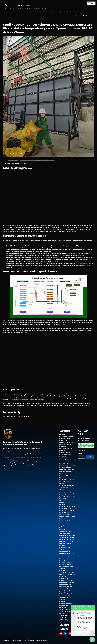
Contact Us (81, 451)
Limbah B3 (36, 160)
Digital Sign (63, 450)
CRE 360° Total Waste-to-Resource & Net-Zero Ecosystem (67, 444)
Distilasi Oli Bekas (65, 452)
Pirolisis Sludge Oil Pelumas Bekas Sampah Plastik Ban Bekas (67, 553)
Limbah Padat (43, 160)
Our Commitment (65, 534)
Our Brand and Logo (66, 532)
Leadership (63, 607)
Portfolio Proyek (64, 557)
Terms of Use (63, 619)
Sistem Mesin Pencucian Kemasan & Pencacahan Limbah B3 (67, 574)
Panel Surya (63, 458)
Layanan (62, 505)
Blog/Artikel (63, 441)
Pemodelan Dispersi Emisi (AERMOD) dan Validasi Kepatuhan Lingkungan (67, 538)
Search (80, 454)
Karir (61, 501)
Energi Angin (63, 456)
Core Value (63, 600)
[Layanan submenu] (35, 12)
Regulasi (62, 571)
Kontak (62, 503)
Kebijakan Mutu (64, 606)
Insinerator (29, 160)
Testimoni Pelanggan (66, 621)
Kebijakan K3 (63, 602)
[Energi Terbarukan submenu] (49, 12)
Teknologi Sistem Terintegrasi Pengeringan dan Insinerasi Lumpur (67, 594)
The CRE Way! (64, 615)
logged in (14, 416)
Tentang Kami (64, 598)
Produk (62, 559)
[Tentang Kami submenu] (20, 12)
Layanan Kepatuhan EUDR (67, 507)
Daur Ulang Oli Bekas (66, 448)
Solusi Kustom (64, 578)
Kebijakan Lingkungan (66, 604)
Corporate (23, 160)
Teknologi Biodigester (66, 590)
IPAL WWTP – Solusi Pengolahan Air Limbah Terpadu (66, 567)
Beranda (62, 435)
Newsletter (63, 530)
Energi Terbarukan (65, 454)
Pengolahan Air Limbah (66, 541)
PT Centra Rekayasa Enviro (20, 5)
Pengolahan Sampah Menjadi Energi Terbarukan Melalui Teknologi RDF (68, 466)
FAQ (61, 474)
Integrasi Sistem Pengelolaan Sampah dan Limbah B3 (67, 497)
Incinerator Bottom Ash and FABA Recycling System (67, 481)
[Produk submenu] (27, 12)
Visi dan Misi (63, 617)
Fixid (61, 477)
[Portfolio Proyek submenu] (62, 12)
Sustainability (51, 160)
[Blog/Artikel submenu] (89, 12)
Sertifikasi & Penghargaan (67, 609)
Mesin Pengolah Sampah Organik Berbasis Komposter (67, 526)
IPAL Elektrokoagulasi (66, 563)
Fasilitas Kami (64, 475)
